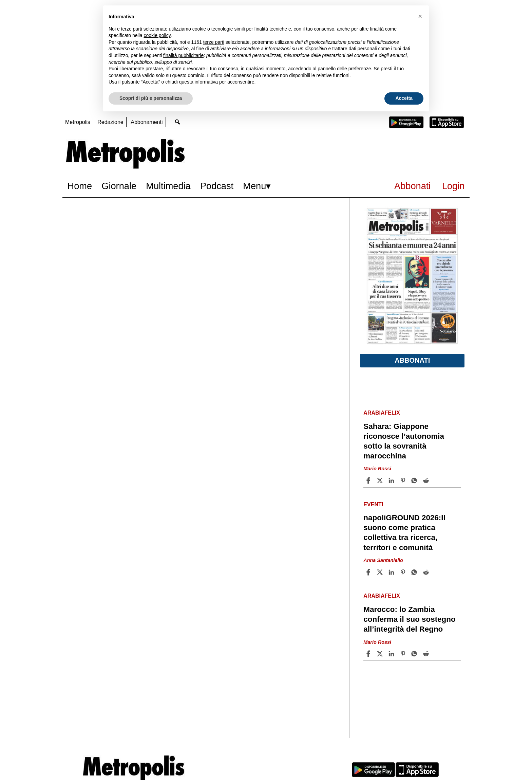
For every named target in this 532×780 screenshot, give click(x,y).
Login (453, 186)
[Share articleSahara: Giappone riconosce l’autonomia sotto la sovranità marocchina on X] (381, 480)
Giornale (119, 186)
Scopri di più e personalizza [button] (151, 98)
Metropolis (78, 122)
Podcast (217, 186)
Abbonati (412, 186)
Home (80, 186)
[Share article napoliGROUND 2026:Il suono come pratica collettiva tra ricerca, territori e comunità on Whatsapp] (415, 572)
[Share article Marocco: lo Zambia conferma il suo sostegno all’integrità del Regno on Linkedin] (392, 654)
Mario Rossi (377, 469)
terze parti (214, 42)
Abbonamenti (147, 122)
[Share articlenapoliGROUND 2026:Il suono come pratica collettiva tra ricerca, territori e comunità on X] (381, 572)
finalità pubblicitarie (183, 55)
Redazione (110, 122)
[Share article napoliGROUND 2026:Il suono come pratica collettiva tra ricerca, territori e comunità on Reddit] (427, 572)
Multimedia (168, 186)
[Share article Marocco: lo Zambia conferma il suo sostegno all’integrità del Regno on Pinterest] (404, 654)
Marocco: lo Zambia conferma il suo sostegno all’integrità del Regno (409, 619)
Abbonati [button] (412, 360)
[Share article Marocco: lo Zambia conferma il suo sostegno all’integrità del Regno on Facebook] (369, 654)
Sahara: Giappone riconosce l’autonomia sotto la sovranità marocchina (404, 441)
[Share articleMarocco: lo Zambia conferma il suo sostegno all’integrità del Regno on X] (381, 654)
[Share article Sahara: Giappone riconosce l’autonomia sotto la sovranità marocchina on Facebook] (369, 480)
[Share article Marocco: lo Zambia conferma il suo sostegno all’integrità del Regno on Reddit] (427, 654)
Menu (254, 186)
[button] (420, 16)
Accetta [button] (404, 98)
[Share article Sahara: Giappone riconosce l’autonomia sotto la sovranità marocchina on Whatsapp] (415, 480)
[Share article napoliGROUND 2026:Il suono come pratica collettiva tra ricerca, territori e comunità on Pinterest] (404, 572)
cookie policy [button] (157, 35)
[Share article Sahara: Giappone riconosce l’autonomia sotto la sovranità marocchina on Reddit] (427, 480)
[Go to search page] (178, 122)
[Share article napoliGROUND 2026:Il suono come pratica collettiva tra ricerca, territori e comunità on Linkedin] (392, 572)
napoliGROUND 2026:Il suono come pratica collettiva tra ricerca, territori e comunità (404, 532)
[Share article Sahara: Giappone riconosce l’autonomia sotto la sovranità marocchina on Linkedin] (392, 480)
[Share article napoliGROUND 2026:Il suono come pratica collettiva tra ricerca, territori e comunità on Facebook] (369, 572)
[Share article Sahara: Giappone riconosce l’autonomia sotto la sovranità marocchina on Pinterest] (404, 480)
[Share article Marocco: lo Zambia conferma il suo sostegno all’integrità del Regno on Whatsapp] (415, 654)
